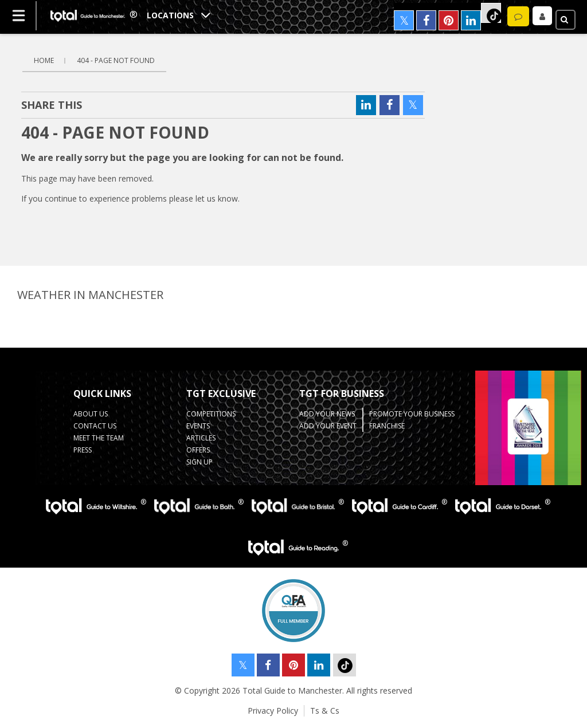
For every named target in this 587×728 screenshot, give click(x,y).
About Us (91, 414)
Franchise (387, 426)
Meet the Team (99, 438)
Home (44, 60)
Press (83, 450)
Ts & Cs (325, 711)
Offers (198, 450)
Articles (201, 438)
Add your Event (328, 426)
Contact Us (95, 426)
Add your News (327, 414)
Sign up (199, 462)
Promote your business (412, 414)
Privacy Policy (273, 711)
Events (198, 426)
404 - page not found (116, 60)
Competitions (211, 414)
